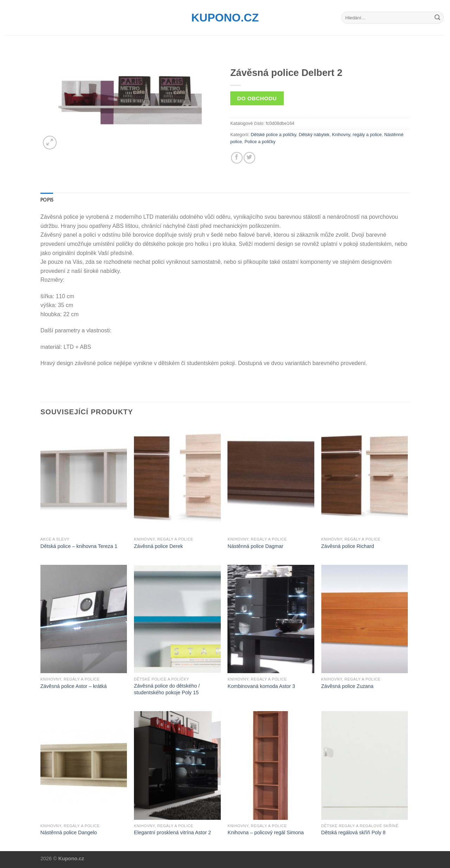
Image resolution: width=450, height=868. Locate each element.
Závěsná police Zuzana (348, 686)
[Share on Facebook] (237, 158)
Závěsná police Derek (158, 546)
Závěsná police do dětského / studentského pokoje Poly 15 (167, 689)
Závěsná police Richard (348, 546)
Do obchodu (257, 98)
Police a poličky (260, 142)
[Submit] (437, 18)
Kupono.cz (225, 18)
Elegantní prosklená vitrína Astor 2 (172, 832)
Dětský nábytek (314, 135)
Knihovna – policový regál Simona (266, 832)
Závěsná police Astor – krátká (74, 686)
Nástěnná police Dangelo (69, 832)
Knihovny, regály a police (357, 135)
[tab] (47, 200)
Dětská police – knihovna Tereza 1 (79, 546)
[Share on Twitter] (249, 158)
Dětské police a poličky (273, 135)
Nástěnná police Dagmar (255, 546)
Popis (47, 200)
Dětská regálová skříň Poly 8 (353, 832)
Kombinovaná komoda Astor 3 (261, 686)
